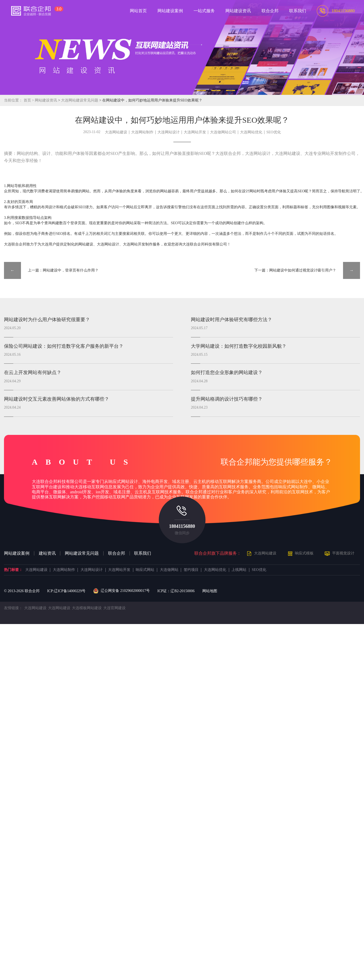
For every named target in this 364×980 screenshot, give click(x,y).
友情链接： (13, 608)
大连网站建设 (116, 132)
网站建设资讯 (46, 100)
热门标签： (13, 570)
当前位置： (13, 100)
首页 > (29, 100)
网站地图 (210, 591)
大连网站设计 (169, 132)
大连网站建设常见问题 (80, 100)
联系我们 (143, 553)
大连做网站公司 (223, 132)
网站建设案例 (17, 553)
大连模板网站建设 (87, 608)
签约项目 (191, 570)
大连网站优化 (251, 132)
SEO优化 (273, 132)
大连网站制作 (142, 132)
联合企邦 (117, 553)
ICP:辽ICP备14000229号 (66, 591)
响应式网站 (145, 570)
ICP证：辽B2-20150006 (176, 591)
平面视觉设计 (343, 553)
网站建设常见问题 (82, 553)
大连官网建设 (114, 608)
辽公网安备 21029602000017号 (121, 591)
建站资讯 (47, 553)
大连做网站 (169, 570)
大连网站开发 (195, 132)
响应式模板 (304, 553)
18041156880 (182, 526)
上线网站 (239, 570)
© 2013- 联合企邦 (22, 591)
